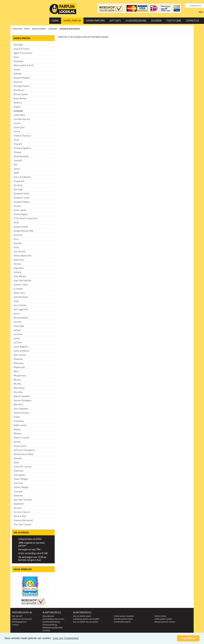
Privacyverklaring (50, 625)
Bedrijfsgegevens (19, 622)
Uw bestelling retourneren (53, 619)
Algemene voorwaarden (22, 619)
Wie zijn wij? (17, 616)
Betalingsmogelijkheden (53, 628)
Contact (15, 625)
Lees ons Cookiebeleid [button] (66, 638)
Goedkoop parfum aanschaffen (86, 619)
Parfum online (160, 616)
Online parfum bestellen (124, 616)
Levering (46, 630)
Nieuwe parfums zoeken (165, 622)
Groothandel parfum (122, 622)
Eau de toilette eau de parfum (86, 622)
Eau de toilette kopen (82, 616)
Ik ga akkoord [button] (188, 638)
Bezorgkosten (48, 616)
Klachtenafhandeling (51, 622)
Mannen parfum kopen (123, 619)
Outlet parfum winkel (163, 619)
